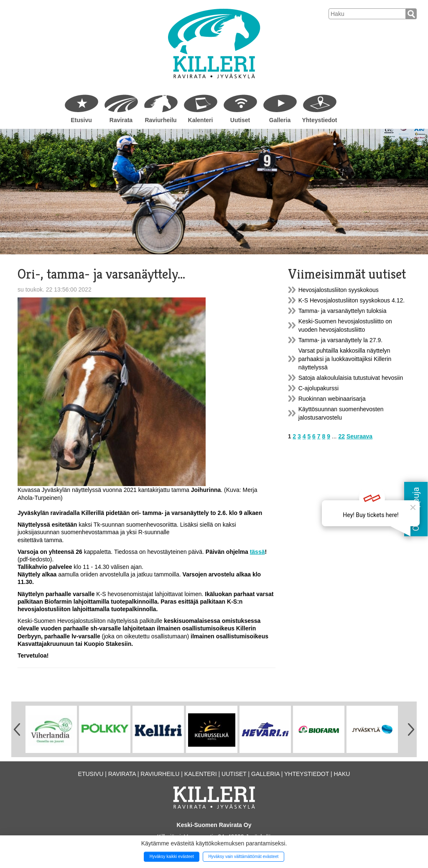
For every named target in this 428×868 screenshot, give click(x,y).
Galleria (280, 120)
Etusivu (81, 120)
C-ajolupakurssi (318, 388)
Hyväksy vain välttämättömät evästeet (243, 856)
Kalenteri (201, 120)
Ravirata (121, 120)
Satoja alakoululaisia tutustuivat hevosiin (351, 378)
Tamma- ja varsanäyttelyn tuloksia (343, 311)
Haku (342, 774)
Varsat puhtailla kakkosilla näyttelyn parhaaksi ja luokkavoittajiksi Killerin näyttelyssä (345, 359)
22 (341, 436)
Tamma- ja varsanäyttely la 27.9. (341, 340)
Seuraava (359, 436)
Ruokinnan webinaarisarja (332, 399)
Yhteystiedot (319, 120)
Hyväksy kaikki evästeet (172, 856)
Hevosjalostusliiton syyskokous (339, 290)
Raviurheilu (160, 120)
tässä (257, 552)
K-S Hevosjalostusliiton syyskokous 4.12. (352, 300)
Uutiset (240, 120)
